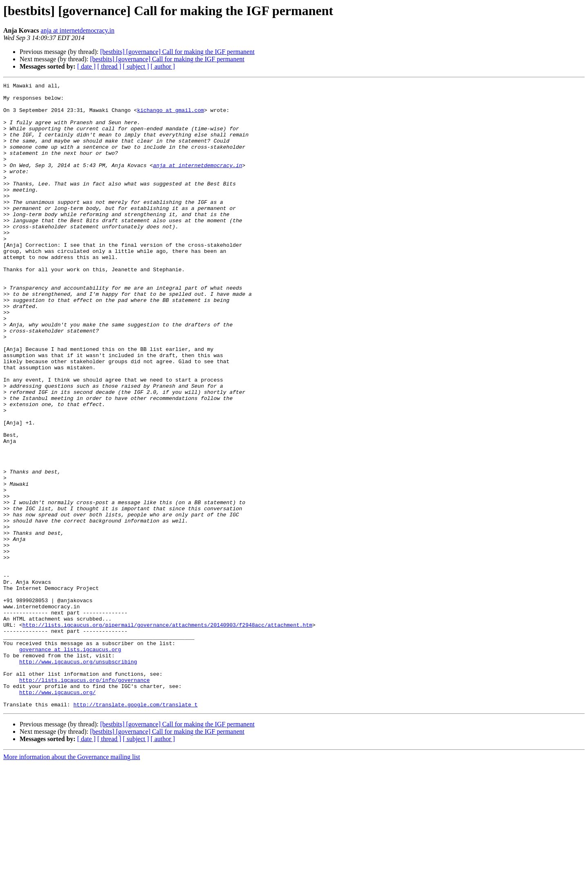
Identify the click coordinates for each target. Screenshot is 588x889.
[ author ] (163, 66)
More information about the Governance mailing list (72, 882)
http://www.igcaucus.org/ (57, 815)
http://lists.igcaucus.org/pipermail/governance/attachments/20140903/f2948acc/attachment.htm (167, 734)
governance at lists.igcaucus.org (70, 763)
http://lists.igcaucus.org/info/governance (85, 800)
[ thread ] (109, 66)
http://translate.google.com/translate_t (136, 829)
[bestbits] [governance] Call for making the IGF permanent (177, 52)
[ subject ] (136, 66)
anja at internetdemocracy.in (78, 30)
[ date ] (86, 66)
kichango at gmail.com (171, 116)
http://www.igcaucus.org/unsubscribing (78, 778)
